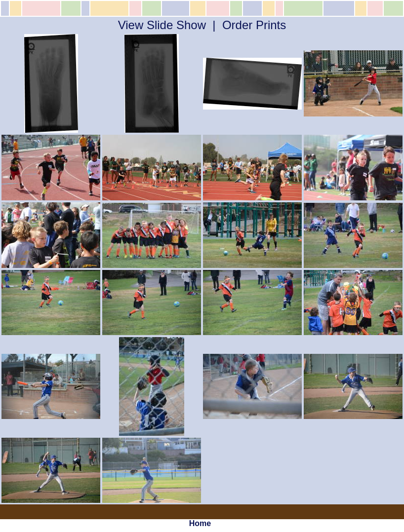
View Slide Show (162, 25)
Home (200, 523)
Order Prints (254, 25)
